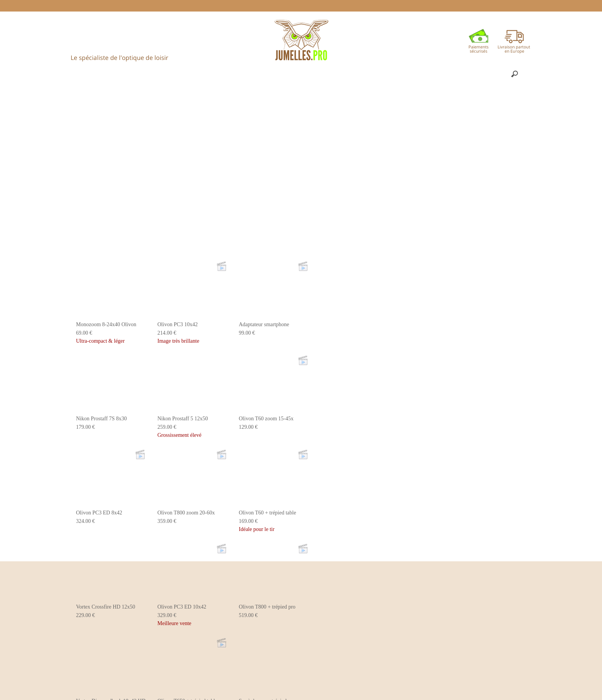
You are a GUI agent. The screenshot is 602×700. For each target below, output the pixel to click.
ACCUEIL (164, 6)
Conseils (201, 6)
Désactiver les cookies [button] (499, 679)
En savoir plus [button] (274, 688)
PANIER (398, 6)
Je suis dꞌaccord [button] (564, 679)
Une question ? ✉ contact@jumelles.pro (330, 6)
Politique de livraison (248, 6)
